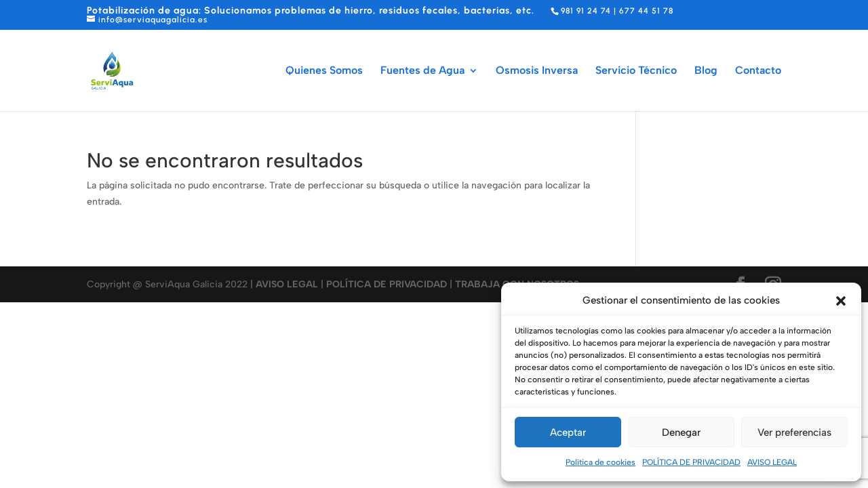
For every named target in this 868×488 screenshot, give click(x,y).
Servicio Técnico (636, 71)
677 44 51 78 (646, 11)
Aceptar (568, 432)
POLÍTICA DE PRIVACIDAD (691, 462)
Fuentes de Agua (422, 71)
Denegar (681, 432)
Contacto (758, 71)
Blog (706, 71)
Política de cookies (600, 462)
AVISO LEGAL (772, 462)
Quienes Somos (324, 71)
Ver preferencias (794, 432)
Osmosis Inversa (537, 71)
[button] (841, 301)
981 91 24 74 (586, 11)
